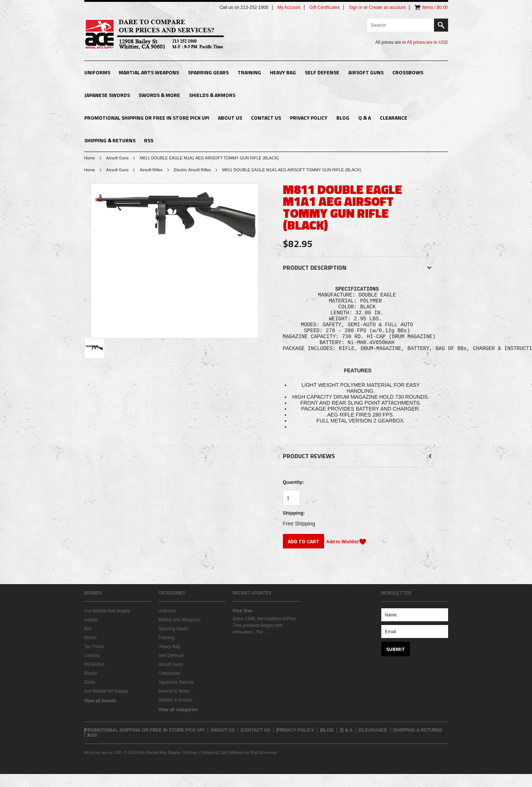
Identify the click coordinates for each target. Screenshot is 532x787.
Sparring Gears (208, 72)
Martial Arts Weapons (149, 72)
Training (249, 72)
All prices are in (427, 42)
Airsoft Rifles (151, 170)
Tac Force (94, 660)
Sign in (356, 7)
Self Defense (322, 72)
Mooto (90, 651)
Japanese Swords (107, 95)
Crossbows (408, 72)
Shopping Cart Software (223, 765)
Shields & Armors (212, 95)
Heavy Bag (283, 72)
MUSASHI (94, 677)
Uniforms (97, 72)
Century (92, 668)
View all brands (100, 714)
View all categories (178, 723)
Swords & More (159, 95)
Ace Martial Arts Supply (107, 624)
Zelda (90, 695)
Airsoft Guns (366, 72)
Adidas (91, 633)
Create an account (387, 7)
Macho (91, 686)
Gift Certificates (324, 7)
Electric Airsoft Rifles (192, 170)
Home (90, 158)
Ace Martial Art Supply (106, 704)
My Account (289, 7)
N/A (88, 642)
